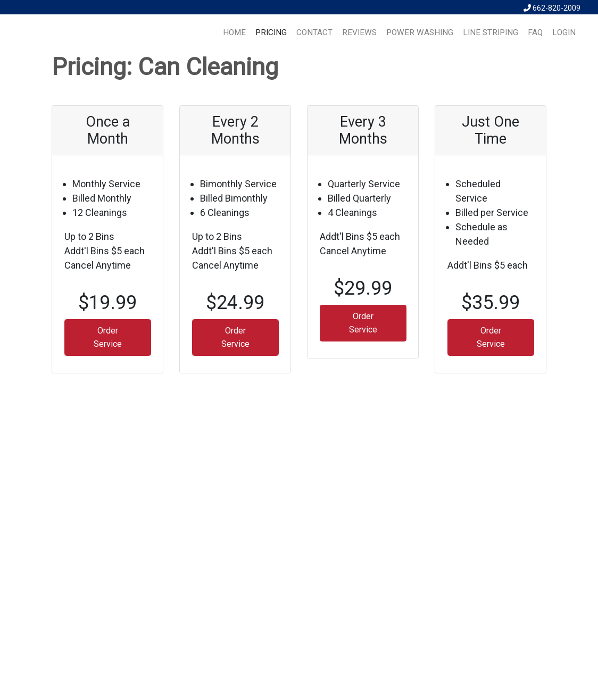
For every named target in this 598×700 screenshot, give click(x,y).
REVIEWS (359, 32)
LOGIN (564, 32)
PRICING (271, 32)
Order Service (108, 337)
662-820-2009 (552, 8)
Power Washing (420, 32)
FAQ (535, 32)
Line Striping (491, 32)
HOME (234, 32)
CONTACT (314, 32)
